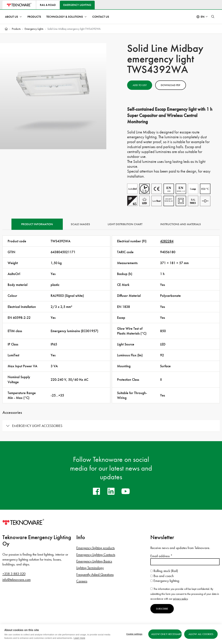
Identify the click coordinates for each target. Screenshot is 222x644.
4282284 (167, 241)
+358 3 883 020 (14, 574)
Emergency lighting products (95, 548)
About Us (12, 17)
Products (34, 17)
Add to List (140, 85)
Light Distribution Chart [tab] (125, 224)
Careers (82, 581)
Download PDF (171, 85)
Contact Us (101, 17)
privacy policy (180, 599)
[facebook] (96, 491)
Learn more (79, 638)
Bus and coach (162, 576)
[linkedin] (111, 491)
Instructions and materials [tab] (181, 224)
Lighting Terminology (90, 568)
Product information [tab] (37, 224)
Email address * (161, 556)
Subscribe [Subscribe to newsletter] (162, 609)
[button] (213, 17)
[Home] (6, 29)
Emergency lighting (165, 581)
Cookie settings (134, 634)
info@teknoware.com (17, 579)
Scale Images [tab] (80, 224)
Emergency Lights (34, 29)
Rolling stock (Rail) (164, 571)
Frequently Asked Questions (95, 574)
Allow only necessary (166, 634)
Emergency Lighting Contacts (96, 555)
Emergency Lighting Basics (94, 561)
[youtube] (126, 491)
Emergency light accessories (37, 426)
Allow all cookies (201, 634)
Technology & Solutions (65, 17)
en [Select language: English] (203, 17)
